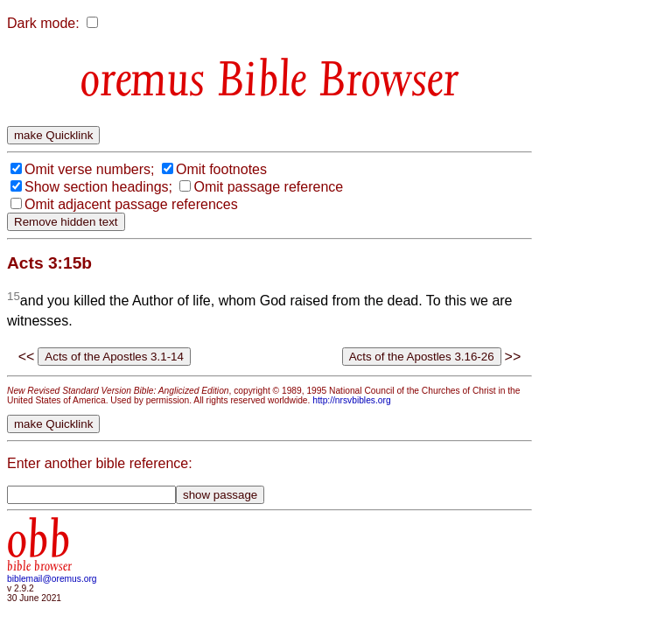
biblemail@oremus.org (52, 579)
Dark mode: (43, 23)
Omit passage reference (268, 187)
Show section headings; (98, 187)
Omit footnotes (221, 169)
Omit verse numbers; (89, 169)
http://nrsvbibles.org (351, 400)
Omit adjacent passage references (131, 204)
